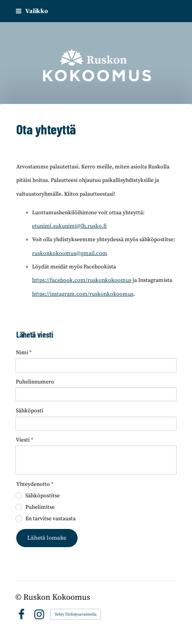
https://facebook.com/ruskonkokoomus (82, 280)
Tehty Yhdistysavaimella (76, 614)
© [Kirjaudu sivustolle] (19, 598)
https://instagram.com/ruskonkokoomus (83, 294)
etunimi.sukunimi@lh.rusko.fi (69, 226)
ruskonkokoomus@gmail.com (70, 253)
